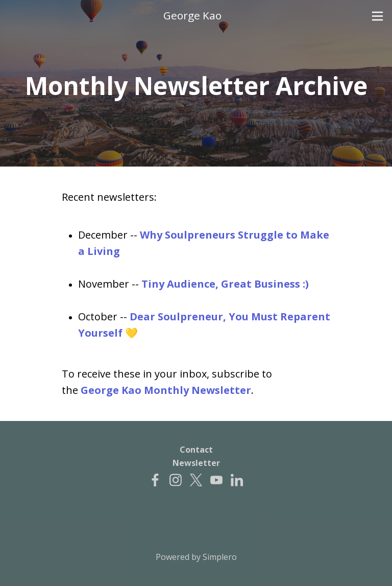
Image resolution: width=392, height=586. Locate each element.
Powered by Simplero (196, 557)
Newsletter (196, 463)
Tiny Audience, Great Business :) (225, 284)
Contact (196, 450)
